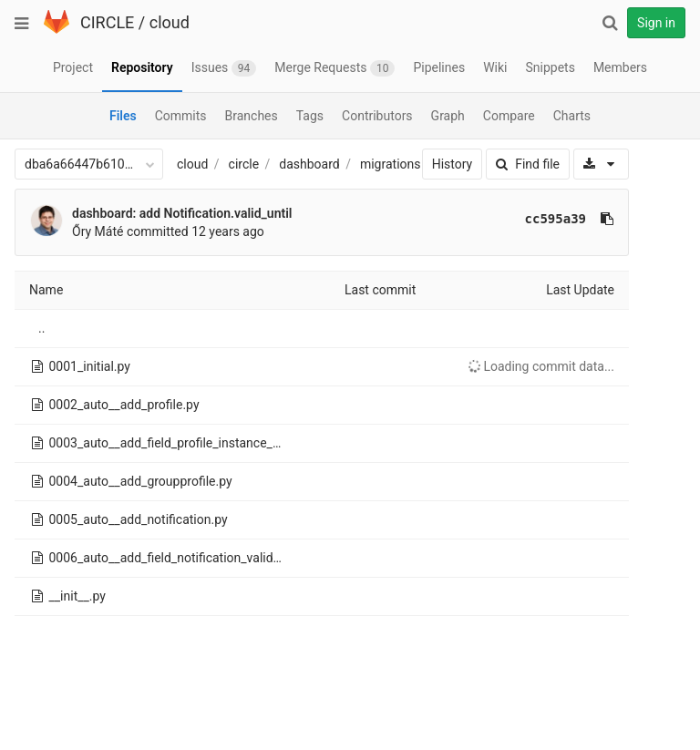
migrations (391, 164)
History (453, 164)
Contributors (377, 116)
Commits (181, 116)
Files (123, 116)
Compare (509, 116)
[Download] (601, 164)
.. (41, 328)
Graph (448, 116)
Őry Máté (98, 231)
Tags (310, 116)
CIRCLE (107, 22)
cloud (170, 22)
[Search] (610, 23)
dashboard (309, 164)
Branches (252, 116)
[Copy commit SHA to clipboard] (607, 219)
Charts (572, 116)
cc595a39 (556, 219)
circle (244, 164)
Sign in (656, 23)
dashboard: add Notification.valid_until (182, 213)
